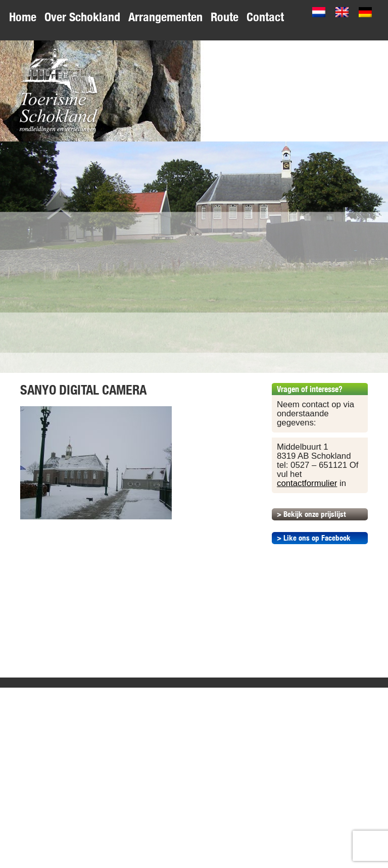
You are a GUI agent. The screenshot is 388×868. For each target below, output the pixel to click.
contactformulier (307, 483)
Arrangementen (165, 17)
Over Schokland (82, 17)
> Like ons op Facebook (314, 538)
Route (225, 17)
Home (23, 17)
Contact (265, 17)
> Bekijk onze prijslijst (311, 514)
